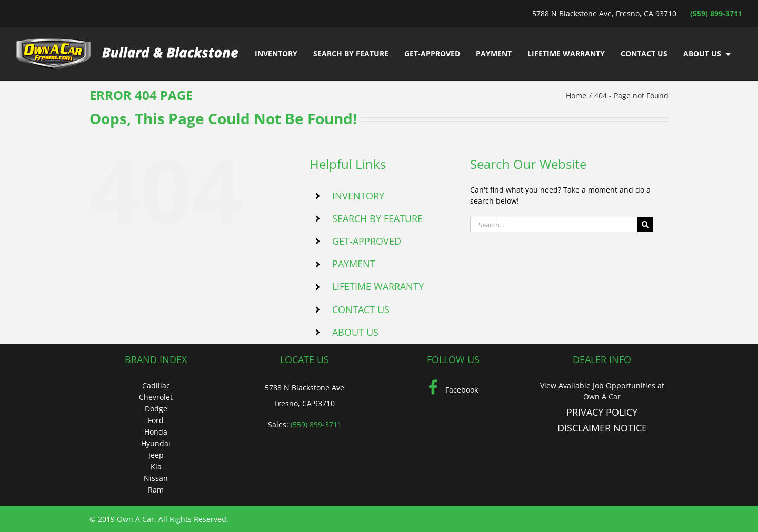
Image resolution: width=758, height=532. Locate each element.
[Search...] (554, 224)
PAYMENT (354, 264)
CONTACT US (361, 309)
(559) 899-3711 (716, 13)
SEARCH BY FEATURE (377, 218)
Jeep (156, 455)
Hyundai (156, 443)
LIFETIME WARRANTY (378, 286)
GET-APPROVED (367, 241)
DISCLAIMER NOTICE (602, 428)
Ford (156, 420)
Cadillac (156, 385)
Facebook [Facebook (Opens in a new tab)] (453, 390)
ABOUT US (355, 332)
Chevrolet (156, 397)
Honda (156, 432)
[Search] (645, 224)
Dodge (156, 409)
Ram (156, 490)
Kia (156, 466)
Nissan (156, 478)
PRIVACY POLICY (602, 412)
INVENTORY (358, 196)
